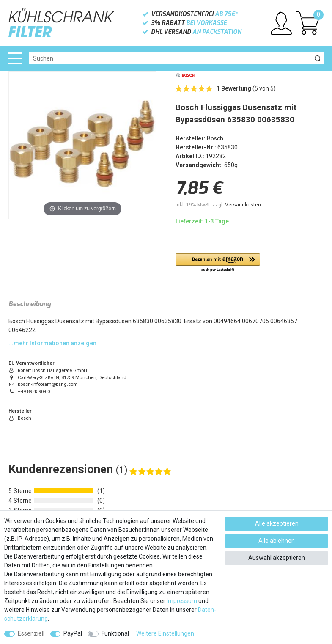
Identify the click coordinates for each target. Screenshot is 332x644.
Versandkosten (243, 205)
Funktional (115, 633)
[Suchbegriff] (170, 58)
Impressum (182, 601)
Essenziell (31, 633)
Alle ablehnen (277, 541)
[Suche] (318, 58)
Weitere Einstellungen (165, 633)
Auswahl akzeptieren (277, 558)
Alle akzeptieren (277, 523)
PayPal (73, 633)
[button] (218, 263)
